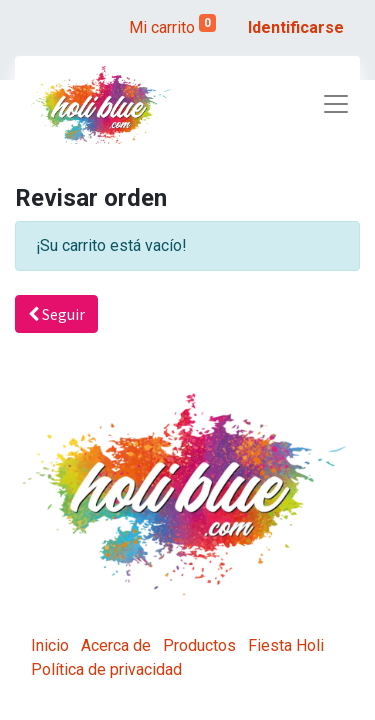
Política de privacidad (106, 669)
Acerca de (116, 645)
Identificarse (296, 27)
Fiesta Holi (286, 645)
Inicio (50, 645)
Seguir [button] (56, 314)
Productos (199, 645)
